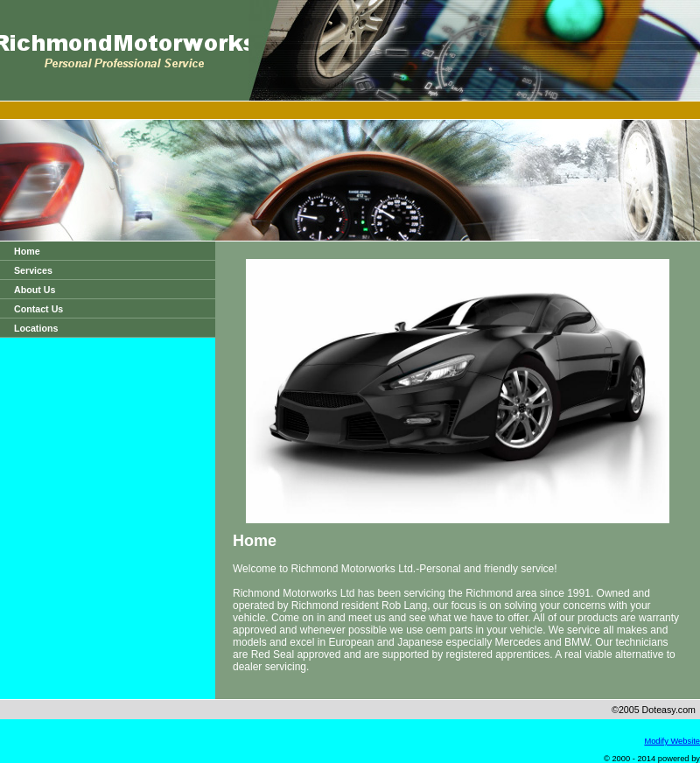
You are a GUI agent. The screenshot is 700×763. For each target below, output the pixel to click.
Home (27, 251)
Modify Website (672, 741)
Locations (36, 328)
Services (33, 270)
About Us (35, 290)
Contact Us (38, 309)
